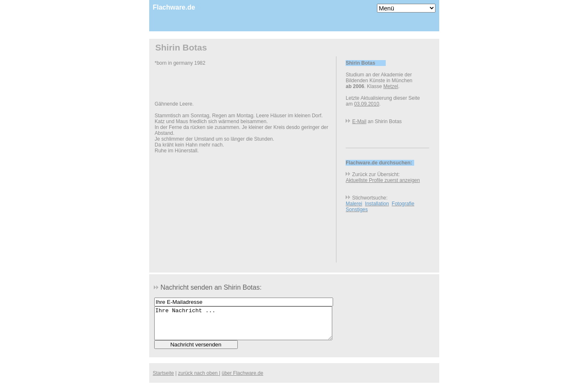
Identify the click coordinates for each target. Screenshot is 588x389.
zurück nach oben (199, 379)
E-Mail (359, 121)
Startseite (164, 379)
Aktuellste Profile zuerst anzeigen (383, 180)
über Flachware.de (243, 379)
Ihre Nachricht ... (243, 326)
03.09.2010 (367, 104)
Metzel (391, 86)
